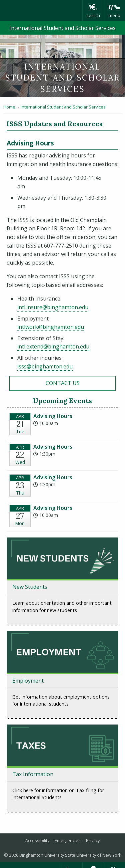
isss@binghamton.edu (45, 366)
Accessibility (37, 840)
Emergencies (68, 840)
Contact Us (63, 383)
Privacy (93, 840)
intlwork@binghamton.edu (51, 327)
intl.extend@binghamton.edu (53, 346)
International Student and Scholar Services (62, 28)
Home (9, 107)
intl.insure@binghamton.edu (53, 307)
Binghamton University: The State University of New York (41, 11)
